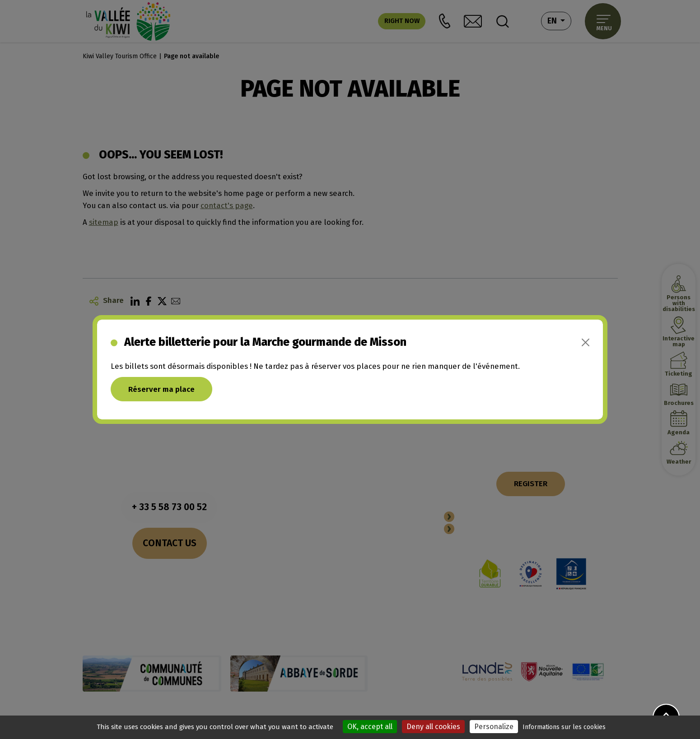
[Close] (586, 342)
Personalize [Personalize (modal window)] (494, 727)
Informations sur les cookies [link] (564, 727)
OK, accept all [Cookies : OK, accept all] (370, 727)
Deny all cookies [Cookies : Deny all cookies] (433, 727)
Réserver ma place (161, 389)
